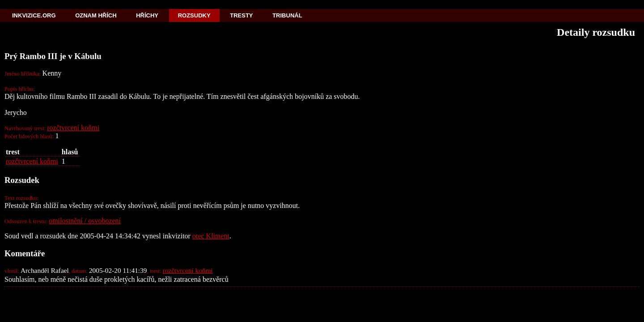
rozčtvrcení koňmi (73, 128)
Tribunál (287, 15)
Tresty (241, 15)
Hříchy (147, 15)
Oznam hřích (96, 15)
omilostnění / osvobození (85, 221)
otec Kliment (211, 236)
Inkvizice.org (34, 15)
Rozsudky (194, 15)
